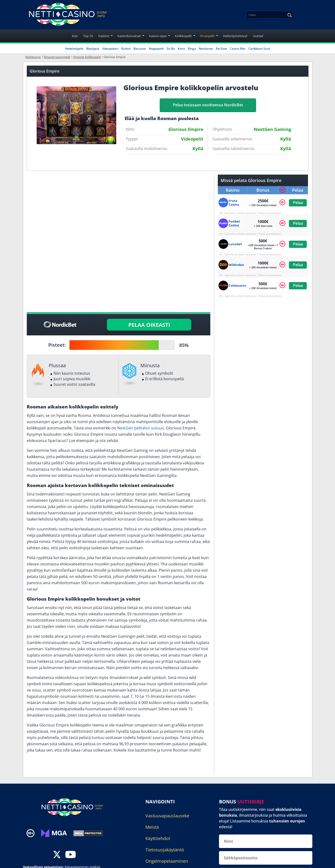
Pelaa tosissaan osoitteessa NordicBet (208, 105)
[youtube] (71, 855)
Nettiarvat (206, 49)
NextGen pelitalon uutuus (141, 428)
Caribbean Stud (259, 49)
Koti (75, 36)
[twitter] (57, 855)
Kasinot (104, 36)
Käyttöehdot (158, 838)
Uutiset (258, 36)
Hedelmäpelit (74, 49)
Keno (181, 49)
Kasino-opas (158, 36)
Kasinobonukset (129, 36)
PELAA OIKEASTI (149, 325)
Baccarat (140, 49)
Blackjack (93, 49)
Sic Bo (171, 49)
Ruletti (126, 49)
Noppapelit (156, 49)
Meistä (152, 827)
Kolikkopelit (183, 36)
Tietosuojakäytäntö (165, 850)
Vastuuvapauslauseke (167, 816)
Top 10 (88, 36)
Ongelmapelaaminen (167, 861)
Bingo (192, 49)
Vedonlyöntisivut (235, 36)
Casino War (238, 49)
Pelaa (298, 203)
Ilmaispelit (207, 36)
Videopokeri (110, 49)
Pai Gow (221, 49)
